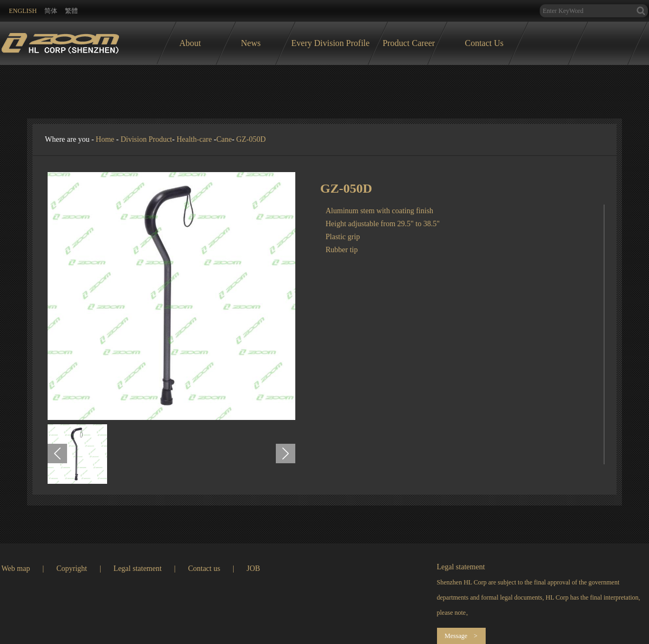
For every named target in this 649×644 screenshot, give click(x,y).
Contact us (204, 569)
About (190, 43)
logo (60, 41)
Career (424, 43)
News (251, 43)
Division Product (146, 139)
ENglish (23, 11)
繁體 (71, 11)
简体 (51, 11)
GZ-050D (251, 139)
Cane (224, 139)
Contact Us (485, 43)
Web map (16, 569)
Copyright (72, 569)
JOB (253, 569)
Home (105, 139)
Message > (461, 636)
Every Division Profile (331, 43)
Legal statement (138, 569)
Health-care (194, 139)
